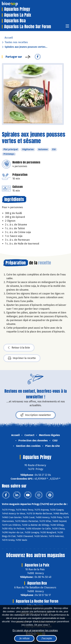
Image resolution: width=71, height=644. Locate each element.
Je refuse (24, 638)
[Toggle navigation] (67, 27)
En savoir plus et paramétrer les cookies (35, 630)
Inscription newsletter (36, 415)
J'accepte (47, 638)
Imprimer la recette (22, 358)
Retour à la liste (19, 348)
